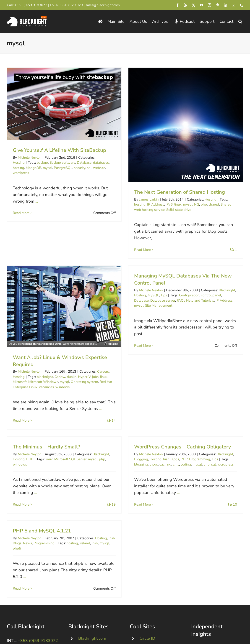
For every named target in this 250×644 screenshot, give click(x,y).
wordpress (21, 173)
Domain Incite (152, 589)
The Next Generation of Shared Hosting (176, 192)
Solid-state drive (175, 210)
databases (101, 163)
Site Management (147, 304)
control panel (199, 294)
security (80, 168)
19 (119, 486)
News (27, 528)
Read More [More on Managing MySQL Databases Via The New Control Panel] (131, 344)
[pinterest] (217, 5)
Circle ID (147, 579)
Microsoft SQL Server (78, 441)
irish (95, 528)
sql (89, 168)
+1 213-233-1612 (32, 605)
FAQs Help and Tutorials (184, 299)
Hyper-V (100, 357)
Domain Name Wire (158, 609)
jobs (111, 357)
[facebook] (178, 5)
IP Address (152, 204)
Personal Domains (95, 589)
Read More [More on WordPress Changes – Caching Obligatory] (147, 486)
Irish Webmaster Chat (160, 619)
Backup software (62, 163)
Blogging (145, 441)
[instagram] (210, 5)
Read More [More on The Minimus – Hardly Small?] (29, 486)
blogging (145, 446)
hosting (18, 168)
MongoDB (34, 168)
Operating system (100, 362)
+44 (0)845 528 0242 (35, 589)
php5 (17, 533)
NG (193, 204)
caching (169, 446)
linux (174, 204)
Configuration (177, 294)
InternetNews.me (155, 599)
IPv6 (165, 204)
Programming (204, 441)
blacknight (61, 357)
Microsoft (36, 362)
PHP (38, 441)
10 (237, 486)
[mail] (233, 5)
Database (84, 163)
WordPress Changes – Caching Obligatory (187, 428)
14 (127, 401)
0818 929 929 (72, 5)
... (37, 201)
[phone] (241, 5)
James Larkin (145, 199)
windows (78, 368)
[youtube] (202, 5)
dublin (88, 357)
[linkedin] (225, 5)
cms (180, 446)
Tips (152, 294)
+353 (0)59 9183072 (31, 5)
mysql (48, 168)
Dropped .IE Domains (98, 599)
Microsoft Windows (59, 362)
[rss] (186, 5)
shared (210, 204)
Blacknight (215, 289)
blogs (158, 446)
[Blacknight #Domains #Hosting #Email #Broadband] (33, 615)
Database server (151, 299)
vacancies (62, 368)
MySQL (141, 294)
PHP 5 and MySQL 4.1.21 (42, 516)
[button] (240, 22)
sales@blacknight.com (103, 5)
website (99, 168)
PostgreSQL (63, 168)
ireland (85, 528)
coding (190, 446)
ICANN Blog (212, 587)
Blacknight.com (92, 579)
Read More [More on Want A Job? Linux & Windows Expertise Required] (37, 401)
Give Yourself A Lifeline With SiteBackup (59, 150)
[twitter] (194, 5)
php (200, 204)
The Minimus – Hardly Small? (54, 428)
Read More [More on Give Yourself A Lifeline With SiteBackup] (21, 213)
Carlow (76, 357)
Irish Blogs (175, 441)
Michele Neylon (30, 158)
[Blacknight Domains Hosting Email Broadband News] (27, 18)
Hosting (19, 163)
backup (42, 163)
